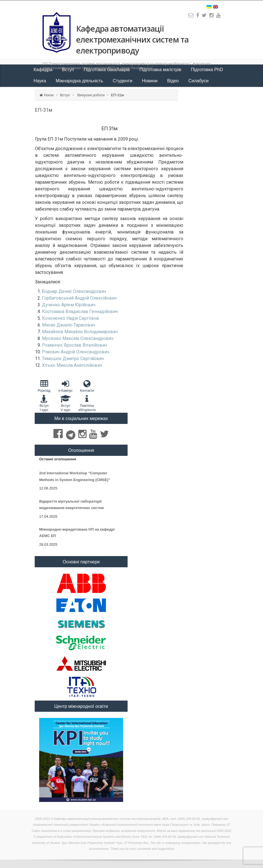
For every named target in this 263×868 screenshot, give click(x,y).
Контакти (87, 386)
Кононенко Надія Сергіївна (70, 318)
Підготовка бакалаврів (107, 70)
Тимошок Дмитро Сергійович (73, 359)
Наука (40, 81)
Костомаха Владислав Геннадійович (80, 312)
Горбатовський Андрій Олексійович (79, 298)
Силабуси (198, 81)
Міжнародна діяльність (80, 81)
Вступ (69, 70)
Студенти (123, 81)
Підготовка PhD (207, 70)
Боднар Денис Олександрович (74, 291)
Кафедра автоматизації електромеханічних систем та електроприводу (132, 39)
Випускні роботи (91, 95)
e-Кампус (66, 386)
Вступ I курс (44, 403)
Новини (150, 81)
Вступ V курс (66, 403)
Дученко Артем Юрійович (69, 305)
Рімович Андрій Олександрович (76, 352)
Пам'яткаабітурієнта (87, 403)
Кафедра (44, 70)
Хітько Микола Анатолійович (72, 365)
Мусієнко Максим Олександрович (78, 338)
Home (49, 95)
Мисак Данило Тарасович (69, 325)
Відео (173, 81)
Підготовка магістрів (161, 70)
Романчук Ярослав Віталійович (74, 345)
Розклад (44, 386)
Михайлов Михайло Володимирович (80, 332)
